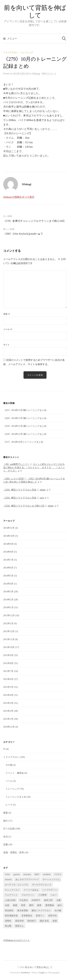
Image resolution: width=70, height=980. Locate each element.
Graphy (42, 973)
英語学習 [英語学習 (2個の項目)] (19, 921)
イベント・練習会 (15, 773)
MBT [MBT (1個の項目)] (37, 874)
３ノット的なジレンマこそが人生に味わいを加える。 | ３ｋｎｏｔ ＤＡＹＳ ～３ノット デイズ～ (34, 467)
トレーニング (27, 52)
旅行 (6, 821)
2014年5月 (8, 576)
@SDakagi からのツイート (17, 940)
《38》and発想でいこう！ (16, 464)
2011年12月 (9, 631)
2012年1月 (8, 624)
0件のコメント (49, 74)
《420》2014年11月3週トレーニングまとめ (25, 418)
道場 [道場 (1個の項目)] (55, 921)
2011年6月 (8, 679)
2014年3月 (8, 592)
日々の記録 (9, 829)
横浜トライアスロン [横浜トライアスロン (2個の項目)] (41, 911)
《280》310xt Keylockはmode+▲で (23, 234)
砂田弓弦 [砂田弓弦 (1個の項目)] (53, 916)
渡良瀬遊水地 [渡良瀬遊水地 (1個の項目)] (11, 916)
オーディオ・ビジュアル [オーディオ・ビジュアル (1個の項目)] (17, 885)
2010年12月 (9, 727)
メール (8, 329)
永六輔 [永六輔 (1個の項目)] (58, 911)
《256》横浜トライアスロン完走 (20, 490)
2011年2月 (8, 711)
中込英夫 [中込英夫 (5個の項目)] (24, 900)
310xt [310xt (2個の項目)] (7, 874)
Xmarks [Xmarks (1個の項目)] (8, 879)
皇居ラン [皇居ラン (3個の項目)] (40, 916)
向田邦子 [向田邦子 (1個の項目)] (36, 900)
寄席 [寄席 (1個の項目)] (23, 905)
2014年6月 (8, 568)
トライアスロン (11, 52)
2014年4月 (8, 584)
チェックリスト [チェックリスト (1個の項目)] (12, 890)
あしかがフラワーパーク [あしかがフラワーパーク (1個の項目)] (27, 879)
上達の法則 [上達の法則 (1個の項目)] (10, 900)
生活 (6, 837)
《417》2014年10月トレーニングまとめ (23, 442)
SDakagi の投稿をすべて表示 (19, 197)
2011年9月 (8, 655)
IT (4, 749)
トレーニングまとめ (16, 797)
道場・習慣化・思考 (14, 853)
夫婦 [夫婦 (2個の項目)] (7, 905)
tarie (42, 498)
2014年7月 (8, 560)
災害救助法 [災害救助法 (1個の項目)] (27, 916)
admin (43, 490)
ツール (9, 781)
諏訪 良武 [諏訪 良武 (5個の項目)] (44, 921)
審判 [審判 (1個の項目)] (31, 905)
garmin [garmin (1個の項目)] (17, 874)
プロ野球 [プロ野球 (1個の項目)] (42, 895)
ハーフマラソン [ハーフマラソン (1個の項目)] (50, 890)
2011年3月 (8, 703)
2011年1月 (8, 719)
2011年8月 (8, 663)
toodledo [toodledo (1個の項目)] (47, 874)
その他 (9, 765)
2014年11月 (9, 528)
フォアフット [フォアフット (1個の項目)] (11, 895)
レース (9, 805)
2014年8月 (8, 552)
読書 (6, 845)
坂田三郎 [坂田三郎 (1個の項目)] (48, 900)
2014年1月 (8, 607)
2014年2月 (8, 600)
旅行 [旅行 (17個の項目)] (60, 905)
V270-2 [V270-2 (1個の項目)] (58, 874)
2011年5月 (8, 687)
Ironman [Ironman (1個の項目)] (27, 874)
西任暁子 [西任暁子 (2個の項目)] (32, 921)
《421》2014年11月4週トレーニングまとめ (25, 410)
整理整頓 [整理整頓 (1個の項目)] (50, 905)
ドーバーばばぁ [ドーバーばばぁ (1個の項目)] (31, 890)
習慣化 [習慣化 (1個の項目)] (8, 921)
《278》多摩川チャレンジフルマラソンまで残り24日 (34, 221)
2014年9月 (8, 544)
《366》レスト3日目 (14, 479)
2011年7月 (8, 671)
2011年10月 (9, 647)
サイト (6, 345)
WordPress (25, 973)
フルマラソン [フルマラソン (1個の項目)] (28, 895)
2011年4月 (8, 695)
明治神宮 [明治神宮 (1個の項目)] (9, 911)
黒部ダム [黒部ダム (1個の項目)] (19, 926)
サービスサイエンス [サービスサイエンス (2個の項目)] (42, 885)
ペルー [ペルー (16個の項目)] (54, 895)
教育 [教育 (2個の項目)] (39, 905)
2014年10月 (9, 536)
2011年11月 (9, 639)
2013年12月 (9, 615)
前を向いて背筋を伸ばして (39, 967)
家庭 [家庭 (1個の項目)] (15, 905)
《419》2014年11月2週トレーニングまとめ (25, 426)
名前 (7, 314)
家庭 (6, 813)
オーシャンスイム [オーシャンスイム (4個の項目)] (51, 879)
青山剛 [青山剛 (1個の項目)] (8, 926)
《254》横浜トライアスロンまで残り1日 (24, 506)
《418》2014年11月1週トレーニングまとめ (25, 434)
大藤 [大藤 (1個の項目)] (58, 900)
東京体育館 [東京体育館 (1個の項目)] (23, 911)
